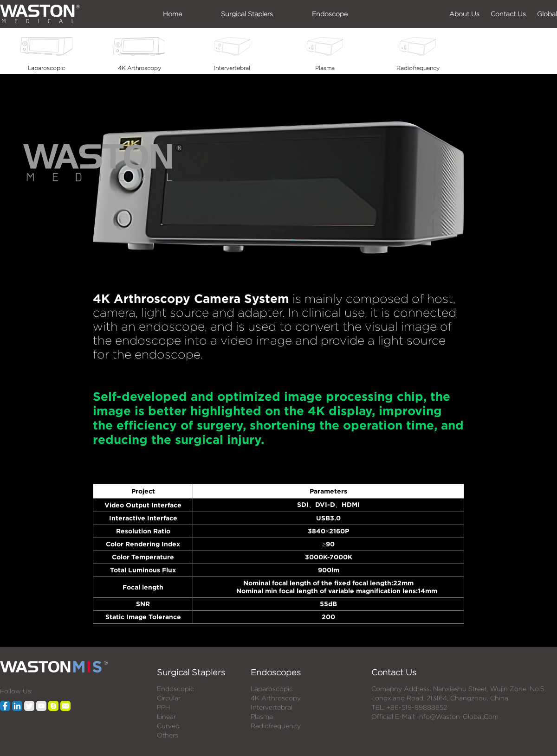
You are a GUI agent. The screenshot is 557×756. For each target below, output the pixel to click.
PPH (164, 707)
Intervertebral (272, 707)
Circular (169, 698)
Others (168, 735)
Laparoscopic (272, 689)
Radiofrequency (276, 726)
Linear (166, 717)
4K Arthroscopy (276, 698)
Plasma (262, 717)
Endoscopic (175, 689)
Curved (168, 726)
